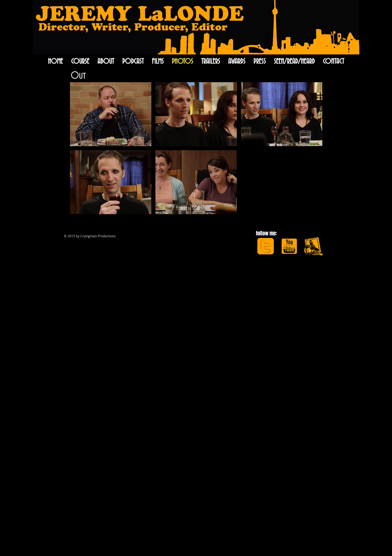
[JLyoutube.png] (289, 246)
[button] (111, 114)
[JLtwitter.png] (266, 246)
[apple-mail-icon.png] (313, 246)
